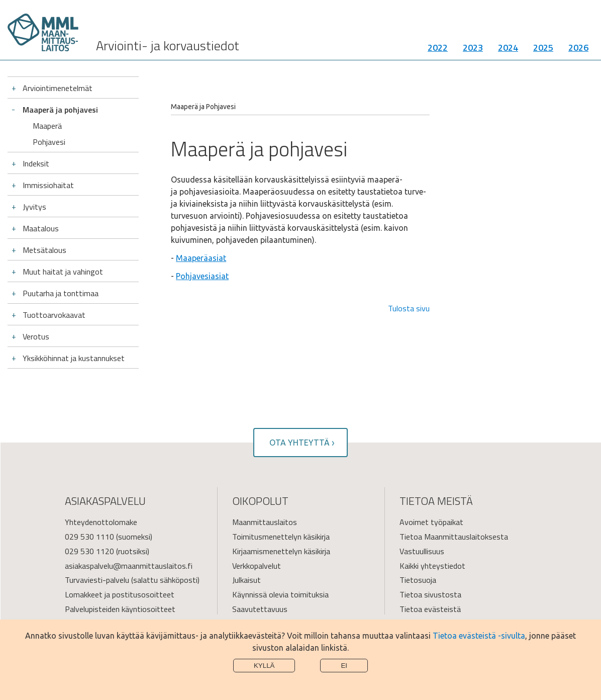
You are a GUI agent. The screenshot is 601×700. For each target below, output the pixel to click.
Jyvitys (34, 207)
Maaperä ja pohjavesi (60, 110)
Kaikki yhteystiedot (432, 566)
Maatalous (41, 228)
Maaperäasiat (201, 258)
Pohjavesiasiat (202, 276)
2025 (543, 48)
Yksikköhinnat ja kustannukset (74, 358)
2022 (438, 48)
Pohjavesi (49, 142)
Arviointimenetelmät (58, 88)
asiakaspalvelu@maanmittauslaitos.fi (129, 566)
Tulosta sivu (409, 308)
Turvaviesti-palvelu (97, 580)
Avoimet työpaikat (431, 522)
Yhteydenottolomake (101, 522)
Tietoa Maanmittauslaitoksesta (454, 537)
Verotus (36, 336)
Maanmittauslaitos (265, 522)
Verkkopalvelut (257, 566)
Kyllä (264, 666)
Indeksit (36, 163)
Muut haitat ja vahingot (63, 272)
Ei (344, 666)
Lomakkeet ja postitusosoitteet (120, 594)
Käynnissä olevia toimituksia (280, 594)
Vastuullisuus (422, 551)
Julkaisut (246, 580)
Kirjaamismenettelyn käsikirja (281, 551)
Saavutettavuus (260, 609)
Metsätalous (44, 250)
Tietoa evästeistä (430, 609)
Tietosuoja (418, 580)
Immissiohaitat (48, 185)
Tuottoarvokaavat (54, 315)
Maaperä (47, 126)
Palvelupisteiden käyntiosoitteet (120, 609)
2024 (508, 48)
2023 (473, 48)
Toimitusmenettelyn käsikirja (281, 537)
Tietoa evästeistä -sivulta (479, 636)
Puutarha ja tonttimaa (61, 293)
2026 (578, 48)
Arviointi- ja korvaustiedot (168, 46)
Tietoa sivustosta (430, 594)
